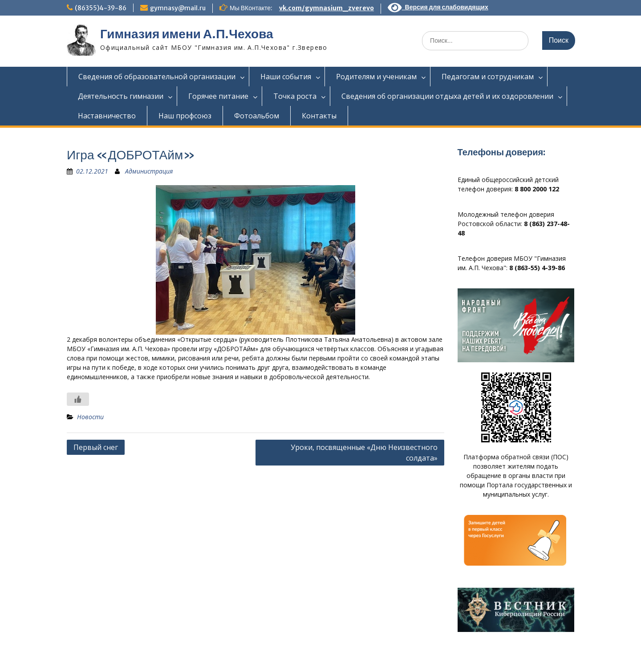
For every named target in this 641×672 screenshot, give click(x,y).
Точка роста (295, 96)
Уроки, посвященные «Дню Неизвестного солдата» (364, 453)
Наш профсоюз (185, 116)
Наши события (286, 77)
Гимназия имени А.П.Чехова (187, 34)
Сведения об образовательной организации (157, 77)
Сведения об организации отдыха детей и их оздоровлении (447, 96)
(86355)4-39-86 (101, 8)
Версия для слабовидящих (438, 7)
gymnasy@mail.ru (178, 8)
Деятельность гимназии (121, 96)
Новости (90, 417)
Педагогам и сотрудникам (488, 77)
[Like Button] (78, 399)
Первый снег (96, 447)
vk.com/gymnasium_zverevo (327, 8)
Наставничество (107, 116)
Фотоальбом (257, 116)
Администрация (149, 171)
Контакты (319, 116)
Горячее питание (218, 96)
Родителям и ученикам (376, 77)
